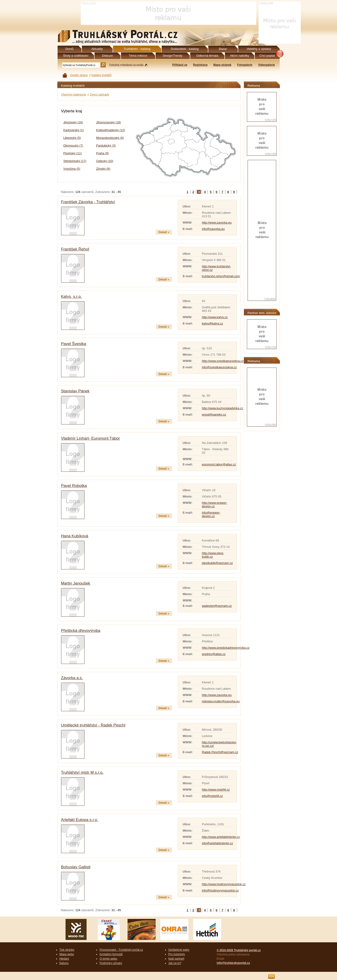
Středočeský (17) (75, 161)
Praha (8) (103, 153)
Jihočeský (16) (73, 122)
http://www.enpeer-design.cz (215, 505)
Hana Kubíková (75, 536)
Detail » (164, 232)
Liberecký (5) (72, 138)
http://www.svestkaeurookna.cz (223, 361)
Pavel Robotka (74, 486)
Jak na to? (175, 963)
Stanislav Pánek (75, 391)
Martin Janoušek (76, 583)
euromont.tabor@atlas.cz (219, 464)
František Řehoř (75, 249)
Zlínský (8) (103, 169)
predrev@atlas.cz (214, 654)
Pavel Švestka (74, 344)
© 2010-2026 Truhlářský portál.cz (239, 950)
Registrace (200, 65)
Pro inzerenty (177, 954)
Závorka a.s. (72, 678)
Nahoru (64, 963)
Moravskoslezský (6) (110, 138)
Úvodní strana (79, 75)
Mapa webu (67, 954)
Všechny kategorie (74, 94)
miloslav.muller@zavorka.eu (221, 701)
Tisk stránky (67, 950)
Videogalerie (267, 65)
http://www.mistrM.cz (216, 790)
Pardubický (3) (106, 146)
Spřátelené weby (179, 950)
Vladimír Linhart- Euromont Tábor (91, 438)
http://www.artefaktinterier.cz (221, 837)
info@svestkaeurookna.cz (219, 367)
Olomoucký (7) (73, 146)
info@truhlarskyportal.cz (233, 963)
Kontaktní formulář (111, 954)
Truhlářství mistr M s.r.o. (82, 772)
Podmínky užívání (111, 963)
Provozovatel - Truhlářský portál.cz (121, 950)
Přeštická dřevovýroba (81, 631)
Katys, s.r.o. (71, 297)
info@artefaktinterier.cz (218, 843)
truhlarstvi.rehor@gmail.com (221, 276)
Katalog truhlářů (102, 75)
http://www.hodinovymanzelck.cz (224, 884)
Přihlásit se (180, 65)
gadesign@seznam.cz (217, 606)
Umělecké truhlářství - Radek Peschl (93, 725)
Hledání (64, 959)
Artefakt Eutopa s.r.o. (80, 820)
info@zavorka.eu (213, 229)
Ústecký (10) (105, 161)
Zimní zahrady (99, 94)
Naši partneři (176, 959)
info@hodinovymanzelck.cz (220, 890)
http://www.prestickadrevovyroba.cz (226, 648)
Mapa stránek (222, 65)
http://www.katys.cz (215, 317)
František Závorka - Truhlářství (88, 202)
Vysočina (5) (72, 169)
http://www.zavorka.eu (217, 223)
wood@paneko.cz (214, 414)
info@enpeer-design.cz (211, 514)
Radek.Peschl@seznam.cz (220, 752)
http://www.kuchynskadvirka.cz (223, 408)
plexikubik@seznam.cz (217, 563)
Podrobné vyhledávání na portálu (126, 65)
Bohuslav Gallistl (76, 867)
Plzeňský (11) (73, 153)
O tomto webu (108, 959)
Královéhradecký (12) (111, 130)
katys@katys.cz (213, 323)
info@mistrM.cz (212, 796)
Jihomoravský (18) (109, 122)
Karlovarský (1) (74, 130)
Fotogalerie (245, 65)
